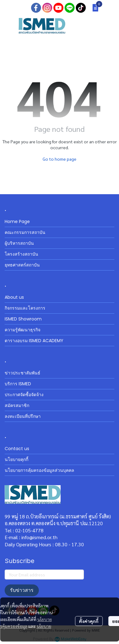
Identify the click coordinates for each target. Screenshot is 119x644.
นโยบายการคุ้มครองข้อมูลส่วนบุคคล (39, 470)
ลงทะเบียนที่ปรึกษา (23, 416)
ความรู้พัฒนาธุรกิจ (23, 330)
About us (14, 297)
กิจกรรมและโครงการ (25, 308)
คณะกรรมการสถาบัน (25, 232)
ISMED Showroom (23, 319)
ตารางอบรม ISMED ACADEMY (34, 341)
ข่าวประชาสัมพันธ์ (23, 373)
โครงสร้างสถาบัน (21, 254)
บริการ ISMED (18, 384)
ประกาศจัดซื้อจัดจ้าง (24, 395)
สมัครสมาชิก (17, 405)
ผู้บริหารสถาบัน (19, 243)
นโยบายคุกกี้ (16, 459)
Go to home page (59, 159)
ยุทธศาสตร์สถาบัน (22, 265)
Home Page (17, 221)
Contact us (17, 449)
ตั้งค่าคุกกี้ (89, 621)
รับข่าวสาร (22, 590)
